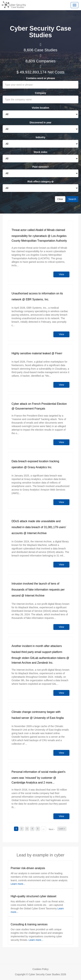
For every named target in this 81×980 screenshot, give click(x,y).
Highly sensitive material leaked (31, 353)
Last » (62, 829)
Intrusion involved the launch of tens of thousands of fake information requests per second (38, 590)
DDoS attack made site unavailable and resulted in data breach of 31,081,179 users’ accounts (39, 527)
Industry (40, 137)
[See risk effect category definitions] (52, 182)
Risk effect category (40, 182)
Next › (52, 829)
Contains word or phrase (40, 78)
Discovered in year (40, 122)
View (61, 274)
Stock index (40, 152)
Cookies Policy (41, 969)
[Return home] (13, 4)
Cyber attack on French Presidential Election (39, 404)
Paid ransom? (40, 167)
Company (41, 93)
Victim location (40, 108)
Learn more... (18, 884)
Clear (60, 199)
